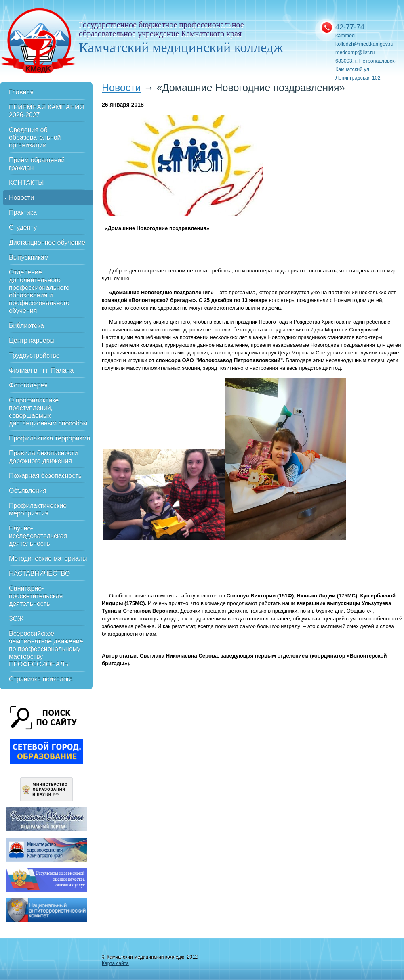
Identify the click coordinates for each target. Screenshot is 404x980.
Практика (23, 213)
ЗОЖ (16, 619)
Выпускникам (29, 257)
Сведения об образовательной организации (35, 137)
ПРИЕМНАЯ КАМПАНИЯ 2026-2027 (46, 111)
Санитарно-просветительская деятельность (36, 596)
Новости (21, 198)
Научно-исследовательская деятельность (38, 536)
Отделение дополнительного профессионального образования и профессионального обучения (39, 291)
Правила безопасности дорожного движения (43, 457)
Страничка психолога (41, 679)
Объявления (28, 491)
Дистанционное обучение (47, 242)
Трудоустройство (34, 355)
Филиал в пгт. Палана (41, 370)
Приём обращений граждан (37, 164)
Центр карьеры (32, 340)
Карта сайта (115, 963)
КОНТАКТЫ (26, 183)
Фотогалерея (28, 385)
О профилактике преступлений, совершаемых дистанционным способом (48, 412)
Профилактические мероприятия (38, 509)
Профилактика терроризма (50, 438)
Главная (21, 92)
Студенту (23, 227)
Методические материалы (48, 558)
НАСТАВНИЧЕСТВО (39, 573)
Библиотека (26, 326)
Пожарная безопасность (45, 476)
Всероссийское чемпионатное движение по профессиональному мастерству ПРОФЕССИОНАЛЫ (46, 649)
